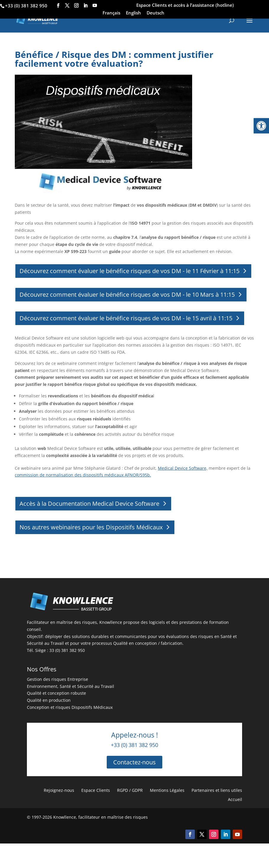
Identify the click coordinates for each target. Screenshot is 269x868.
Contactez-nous (134, 762)
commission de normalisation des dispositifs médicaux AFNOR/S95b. (83, 475)
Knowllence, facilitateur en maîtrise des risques (101, 817)
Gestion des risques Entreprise (57, 679)
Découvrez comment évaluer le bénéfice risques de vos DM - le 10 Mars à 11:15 (127, 294)
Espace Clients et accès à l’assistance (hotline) (185, 5)
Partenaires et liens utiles (217, 790)
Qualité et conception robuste (56, 693)
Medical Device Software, (183, 468)
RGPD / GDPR (130, 790)
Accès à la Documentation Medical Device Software (89, 504)
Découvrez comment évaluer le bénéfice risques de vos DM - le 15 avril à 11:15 (126, 318)
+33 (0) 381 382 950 (26, 6)
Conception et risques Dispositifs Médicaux (70, 707)
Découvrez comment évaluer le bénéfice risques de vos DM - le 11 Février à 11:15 (129, 271)
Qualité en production (49, 700)
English (133, 13)
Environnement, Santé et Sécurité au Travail (71, 686)
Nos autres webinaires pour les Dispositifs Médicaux (91, 527)
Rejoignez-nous (59, 790)
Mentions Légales (167, 790)
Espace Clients (96, 790)
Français (111, 13)
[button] (261, 126)
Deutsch (155, 13)
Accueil (235, 799)
